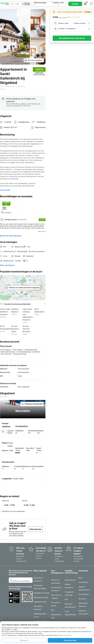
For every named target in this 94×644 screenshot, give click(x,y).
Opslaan (37, 13)
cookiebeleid (67, 635)
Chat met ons (35, 529)
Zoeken (75, 4)
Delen (26, 13)
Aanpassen (24, 640)
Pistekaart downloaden (32, 404)
